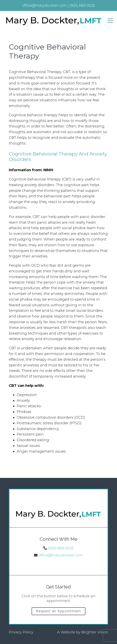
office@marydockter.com (61, 555)
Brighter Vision (95, 632)
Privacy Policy (21, 632)
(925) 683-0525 (61, 548)
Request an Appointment (58, 611)
